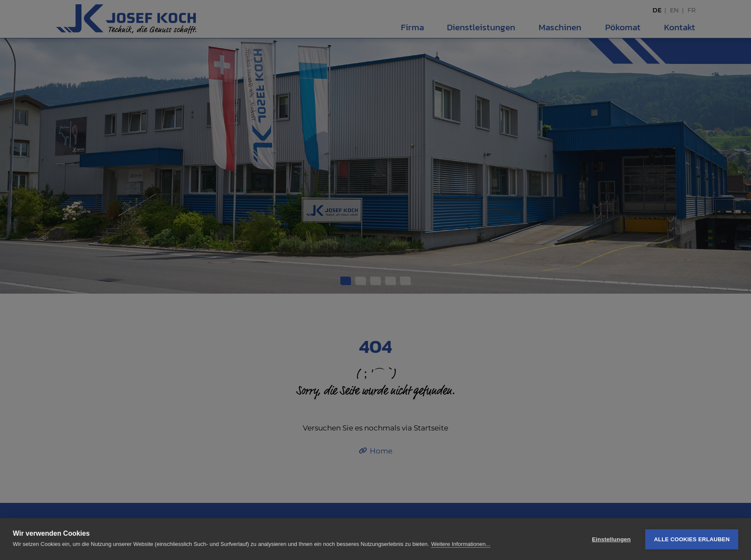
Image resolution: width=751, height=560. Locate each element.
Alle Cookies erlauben (692, 539)
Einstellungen (611, 539)
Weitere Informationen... (461, 544)
